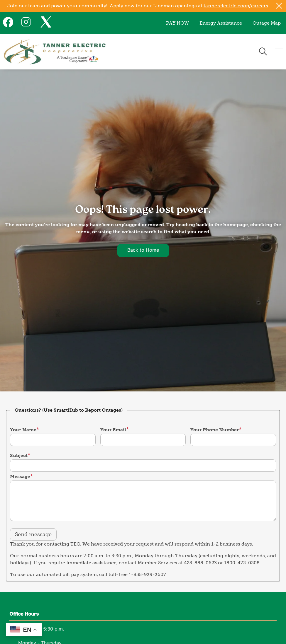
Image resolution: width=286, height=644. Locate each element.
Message (20, 477)
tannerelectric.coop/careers (236, 6)
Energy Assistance (221, 23)
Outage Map (267, 23)
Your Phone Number (215, 430)
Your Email (113, 430)
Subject (19, 455)
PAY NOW (177, 23)
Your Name (23, 430)
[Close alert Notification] (279, 6)
